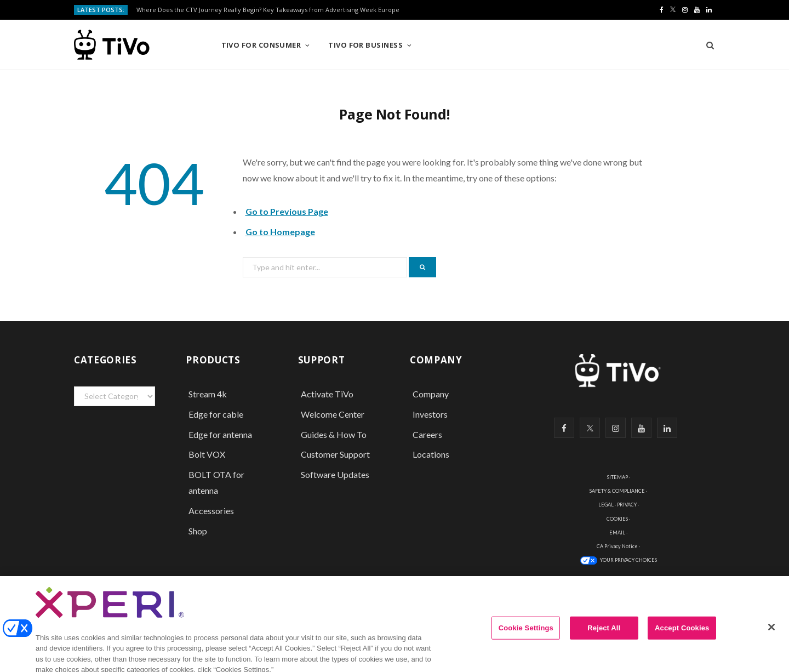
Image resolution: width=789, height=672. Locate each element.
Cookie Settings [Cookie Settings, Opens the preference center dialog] (526, 636)
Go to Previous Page (287, 211)
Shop (198, 531)
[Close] (771, 635)
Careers (427, 434)
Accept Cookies (682, 636)
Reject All (604, 636)
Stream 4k (208, 394)
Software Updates (335, 474)
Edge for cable (216, 414)
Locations (431, 454)
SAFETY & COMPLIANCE (617, 491)
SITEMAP (618, 477)
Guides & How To (334, 434)
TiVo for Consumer (261, 45)
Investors (430, 414)
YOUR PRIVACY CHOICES (628, 560)
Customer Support (335, 454)
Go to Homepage (280, 232)
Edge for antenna (220, 434)
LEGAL (606, 505)
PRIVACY (627, 505)
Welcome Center (333, 414)
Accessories (212, 511)
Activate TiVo (327, 394)
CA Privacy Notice (617, 546)
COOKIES (617, 519)
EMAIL (617, 533)
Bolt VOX (207, 454)
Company (431, 394)
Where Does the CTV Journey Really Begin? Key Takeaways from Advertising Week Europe (268, 10)
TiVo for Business (365, 45)
